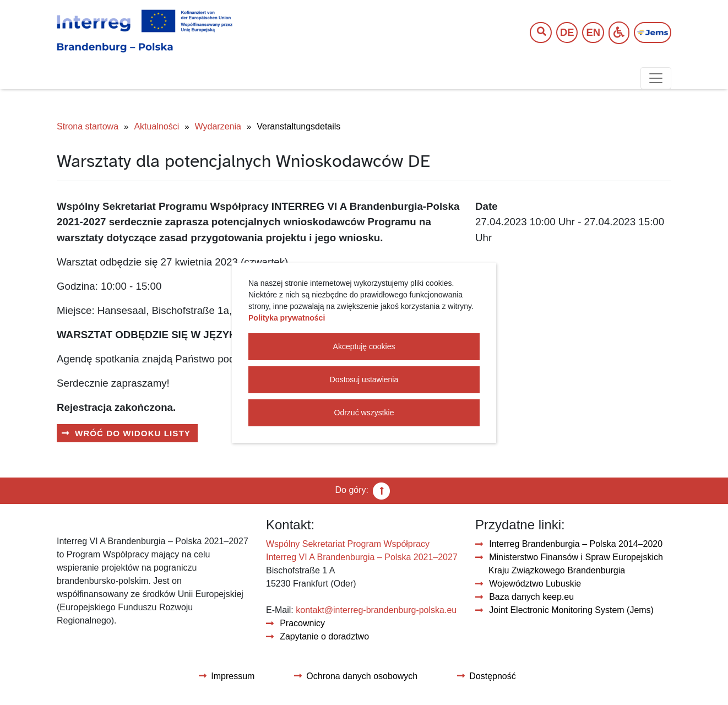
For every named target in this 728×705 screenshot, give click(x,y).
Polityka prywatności (287, 318)
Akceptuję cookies (364, 346)
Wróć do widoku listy (133, 433)
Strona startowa (88, 126)
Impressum (233, 676)
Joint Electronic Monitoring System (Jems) (571, 610)
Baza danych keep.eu (531, 597)
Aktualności (156, 126)
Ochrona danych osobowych (362, 676)
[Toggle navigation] (656, 78)
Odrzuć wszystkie (364, 413)
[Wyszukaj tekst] (535, 33)
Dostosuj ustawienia (364, 379)
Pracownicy (302, 623)
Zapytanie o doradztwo (324, 636)
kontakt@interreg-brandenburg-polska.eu (376, 610)
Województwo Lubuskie (535, 584)
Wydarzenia (218, 126)
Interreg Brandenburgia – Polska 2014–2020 (576, 544)
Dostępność (493, 676)
